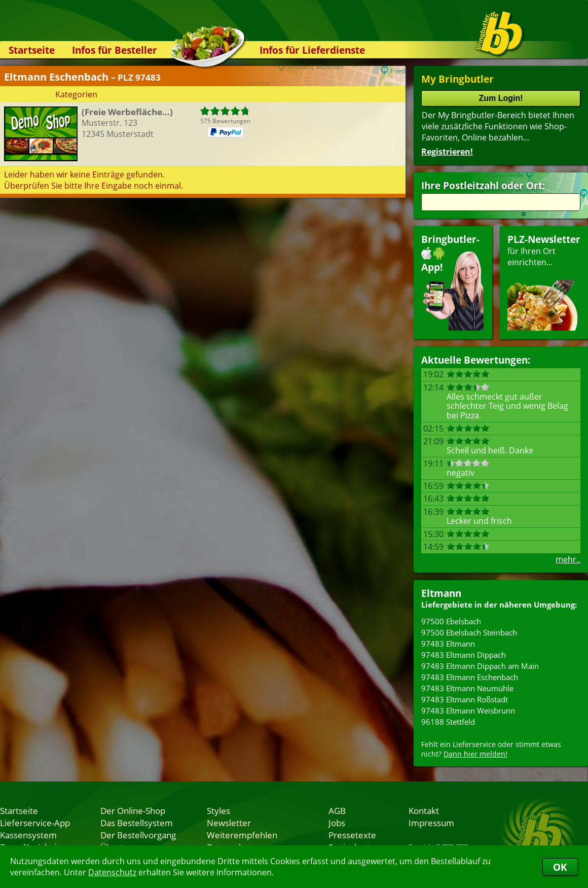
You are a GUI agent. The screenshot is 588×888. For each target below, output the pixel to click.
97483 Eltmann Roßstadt (465, 699)
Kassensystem (28, 835)
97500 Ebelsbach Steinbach (469, 632)
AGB (337, 810)
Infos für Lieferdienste (312, 50)
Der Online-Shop (133, 810)
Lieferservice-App (35, 823)
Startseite (32, 50)
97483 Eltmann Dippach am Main (480, 666)
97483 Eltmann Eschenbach (470, 677)
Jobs (337, 823)
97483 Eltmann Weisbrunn (468, 711)
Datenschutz (112, 872)
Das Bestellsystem (137, 823)
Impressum (431, 823)
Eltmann (441, 593)
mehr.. (568, 559)
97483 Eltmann (448, 644)
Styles (218, 810)
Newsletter (229, 823)
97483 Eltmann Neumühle (467, 688)
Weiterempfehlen (242, 835)
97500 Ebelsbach (451, 621)
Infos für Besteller (115, 50)
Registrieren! (447, 152)
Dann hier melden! (475, 754)
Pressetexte (352, 835)
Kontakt (424, 810)
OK (560, 867)
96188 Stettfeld (448, 722)
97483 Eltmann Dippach (464, 655)
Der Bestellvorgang (138, 835)
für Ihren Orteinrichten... (544, 282)
